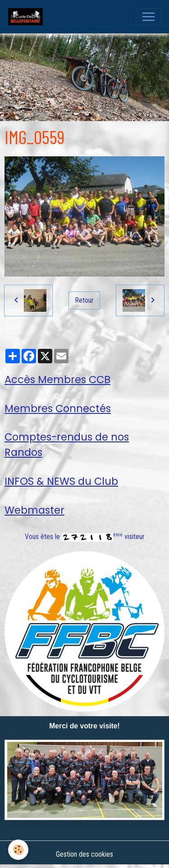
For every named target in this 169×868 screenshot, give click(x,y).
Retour (84, 300)
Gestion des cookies (84, 854)
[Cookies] (18, 850)
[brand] (27, 17)
